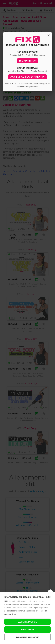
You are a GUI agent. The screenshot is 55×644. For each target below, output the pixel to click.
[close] (50, 592)
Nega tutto (27, 630)
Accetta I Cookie (27, 622)
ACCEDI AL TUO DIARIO (27, 77)
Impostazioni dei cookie (27, 637)
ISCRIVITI (28, 61)
